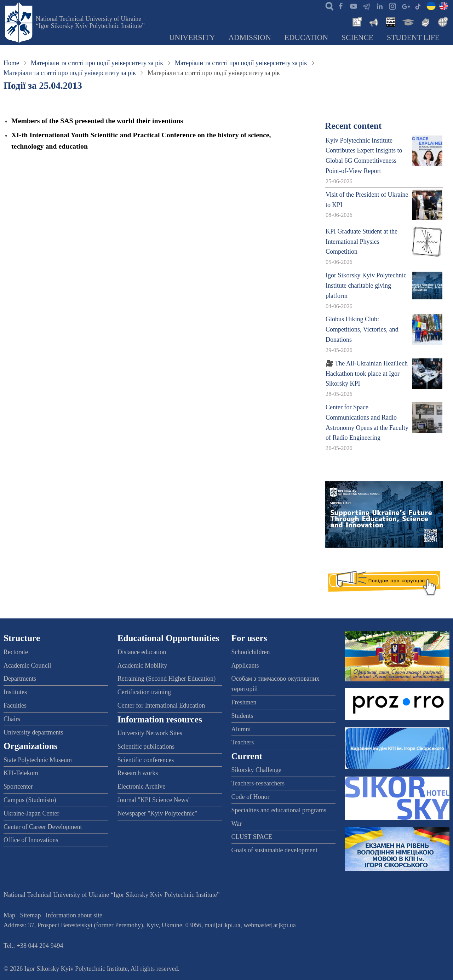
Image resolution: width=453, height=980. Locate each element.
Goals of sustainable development (274, 850)
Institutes (15, 692)
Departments (20, 679)
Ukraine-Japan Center (31, 813)
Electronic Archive (141, 786)
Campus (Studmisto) (30, 800)
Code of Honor (251, 797)
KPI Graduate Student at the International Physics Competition (362, 242)
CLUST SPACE (252, 837)
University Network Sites (150, 733)
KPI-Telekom (21, 773)
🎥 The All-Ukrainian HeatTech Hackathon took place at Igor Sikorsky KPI (367, 374)
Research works (138, 773)
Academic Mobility (142, 665)
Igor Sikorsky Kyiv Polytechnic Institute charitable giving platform (366, 286)
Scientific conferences (146, 760)
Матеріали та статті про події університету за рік (97, 63)
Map (9, 915)
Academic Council (27, 665)
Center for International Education (161, 705)
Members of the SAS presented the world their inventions (97, 121)
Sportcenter (18, 786)
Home (11, 63)
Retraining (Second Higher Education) (167, 679)
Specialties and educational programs (279, 810)
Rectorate (16, 652)
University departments (33, 732)
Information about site (74, 915)
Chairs (12, 719)
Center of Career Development (43, 827)
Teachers (243, 742)
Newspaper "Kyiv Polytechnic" (157, 813)
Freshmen (244, 702)
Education (306, 38)
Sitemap (31, 915)
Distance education (142, 652)
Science (357, 38)
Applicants (245, 665)
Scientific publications (146, 746)
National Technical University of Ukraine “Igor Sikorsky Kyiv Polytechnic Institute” (90, 22)
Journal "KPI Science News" (154, 800)
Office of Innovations (31, 840)
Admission (250, 38)
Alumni (241, 729)
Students (242, 716)
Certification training (144, 692)
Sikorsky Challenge (257, 770)
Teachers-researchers (258, 783)
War (237, 824)
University (192, 38)
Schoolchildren (251, 652)
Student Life (413, 38)
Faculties (15, 705)
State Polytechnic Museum (38, 760)
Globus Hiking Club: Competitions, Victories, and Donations (362, 329)
